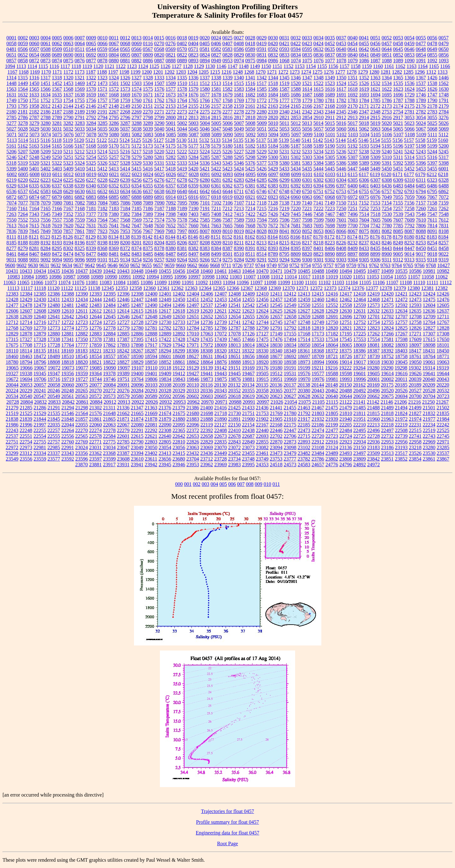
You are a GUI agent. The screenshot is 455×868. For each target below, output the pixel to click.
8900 (387, 254)
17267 (401, 334)
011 (276, 484)
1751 (34, 100)
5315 (421, 157)
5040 (159, 129)
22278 (109, 430)
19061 (429, 362)
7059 (409, 197)
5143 (329, 140)
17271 (415, 334)
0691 (80, 55)
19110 (151, 368)
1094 (10, 66)
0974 (239, 61)
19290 (387, 368)
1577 (171, 89)
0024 (216, 38)
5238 (364, 152)
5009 (262, 123)
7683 (307, 226)
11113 (13, 288)
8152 (227, 237)
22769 (82, 442)
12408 (234, 294)
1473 (102, 83)
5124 (124, 140)
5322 (57, 163)
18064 (332, 345)
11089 (160, 282)
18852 (165, 362)
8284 (45, 248)
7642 (125, 226)
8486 (159, 254)
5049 (239, 129)
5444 (318, 169)
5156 (397, 140)
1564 (23, 89)
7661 (205, 226)
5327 (114, 163)
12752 (360, 322)
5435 (307, 169)
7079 (46, 203)
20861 (82, 402)
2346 (353, 112)
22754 (26, 442)
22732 (387, 436)
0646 (409, 49)
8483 (136, 254)
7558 (68, 220)
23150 (360, 447)
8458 (444, 248)
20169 (373, 385)
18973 (304, 362)
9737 (249, 265)
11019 (332, 277)
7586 (216, 220)
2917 (398, 117)
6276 (159, 180)
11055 (400, 277)
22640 (165, 436)
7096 (194, 203)
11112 (446, 282)
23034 (109, 447)
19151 (234, 368)
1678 (216, 95)
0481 (11, 49)
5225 (216, 152)
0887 (159, 61)
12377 (372, 288)
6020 (103, 174)
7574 (159, 220)
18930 (276, 362)
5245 (444, 152)
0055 (421, 38)
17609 (415, 339)
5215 (114, 152)
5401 (34, 169)
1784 (364, 100)
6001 (444, 169)
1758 (114, 100)
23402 (151, 453)
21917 (304, 419)
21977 (429, 419)
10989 (97, 277)
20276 (123, 391)
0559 (102, 49)
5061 (353, 129)
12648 (151, 317)
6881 (68, 197)
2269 (136, 112)
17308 (443, 334)
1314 (11, 78)
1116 (54, 66)
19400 (137, 373)
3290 (159, 123)
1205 (203, 72)
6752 (330, 191)
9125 (114, 260)
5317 (444, 157)
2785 (11, 117)
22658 (207, 436)
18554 (95, 356)
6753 (341, 191)
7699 (341, 226)
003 (205, 484)
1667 (102, 95)
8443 (387, 248)
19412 (179, 373)
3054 (421, 117)
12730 (165, 322)
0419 (262, 43)
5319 (23, 163)
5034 (91, 129)
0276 (171, 43)
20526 (401, 391)
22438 (248, 430)
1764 (182, 100)
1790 (432, 100)
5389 (364, 163)
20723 (443, 396)
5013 (307, 123)
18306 (192, 351)
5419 (182, 169)
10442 (109, 271)
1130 (210, 66)
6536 (11, 191)
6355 (148, 186)
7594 (262, 220)
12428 (12, 300)
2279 (250, 112)
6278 (182, 180)
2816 (227, 117)
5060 (341, 129)
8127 (79, 237)
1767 (216, 100)
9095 (68, 260)
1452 (57, 83)
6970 (341, 197)
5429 (273, 169)
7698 (330, 226)
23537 (443, 453)
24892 (360, 465)
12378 (386, 288)
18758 (401, 356)
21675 (179, 413)
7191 (205, 208)
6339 (80, 186)
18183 (81, 351)
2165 (296, 106)
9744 (260, 265)
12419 (373, 294)
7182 (102, 208)
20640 (332, 396)
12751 (346, 322)
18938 (290, 362)
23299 (12, 453)
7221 (307, 208)
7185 (136, 208)
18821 (95, 362)
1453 (68, 83)
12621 (221, 311)
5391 (387, 163)
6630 (80, 191)
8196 (80, 243)
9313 (409, 260)
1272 (283, 72)
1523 (330, 83)
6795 (432, 191)
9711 (226, 265)
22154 (248, 425)
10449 (151, 271)
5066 (409, 129)
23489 (332, 453)
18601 (165, 356)
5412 (102, 169)
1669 (125, 95)
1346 (296, 78)
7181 (91, 208)
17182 (332, 334)
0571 (193, 49)
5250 (57, 157)
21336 (123, 408)
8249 (398, 243)
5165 (57, 146)
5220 (159, 152)
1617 (341, 89)
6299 (284, 180)
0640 (341, 49)
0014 (148, 38)
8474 (68, 254)
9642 (90, 265)
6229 (114, 180)
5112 (443, 134)
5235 (330, 152)
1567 (57, 89)
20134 (248, 385)
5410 (80, 169)
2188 (68, 112)
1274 (306, 72)
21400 (207, 408)
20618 (234, 396)
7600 (330, 220)
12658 (290, 317)
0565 (125, 49)
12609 (54, 311)
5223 (193, 152)
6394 (318, 186)
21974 (415, 419)
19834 (165, 379)
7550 (11, 220)
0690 (68, 55)
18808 (54, 362)
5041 (171, 129)
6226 (80, 180)
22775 (109, 442)
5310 (387, 157)
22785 (123, 442)
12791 (276, 328)
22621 (151, 436)
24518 (276, 465)
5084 (160, 134)
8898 (364, 254)
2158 (227, 106)
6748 (284, 191)
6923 (273, 197)
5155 (386, 140)
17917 (151, 345)
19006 (332, 362)
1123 (132, 66)
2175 (409, 106)
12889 (165, 334)
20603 (207, 396)
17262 (373, 334)
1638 (80, 95)
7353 (80, 214)
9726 (238, 265)
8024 (250, 231)
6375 (239, 186)
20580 (137, 396)
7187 (159, 208)
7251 (353, 208)
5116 (45, 140)
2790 (68, 117)
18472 (40, 356)
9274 (216, 260)
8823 (318, 254)
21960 (373, 419)
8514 (262, 254)
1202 (169, 72)
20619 (248, 396)
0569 (171, 49)
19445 (234, 373)
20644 (346, 396)
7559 (80, 220)
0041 (364, 38)
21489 (387, 408)
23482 (304, 453)
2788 (45, 117)
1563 (11, 89)
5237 (353, 152)
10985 (41, 277)
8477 (91, 254)
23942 (151, 465)
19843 (179, 379)
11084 (119, 282)
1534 (387, 83)
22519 (429, 430)
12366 (233, 288)
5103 (353, 134)
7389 (148, 214)
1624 (409, 89)
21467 (318, 408)
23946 (179, 465)
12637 (443, 311)
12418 (360, 294)
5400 (23, 169)
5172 (136, 146)
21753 (262, 413)
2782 (421, 112)
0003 (34, 38)
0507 (34, 49)
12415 (318, 294)
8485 (148, 254)
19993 (346, 379)
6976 (375, 197)
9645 (101, 265)
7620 (68, 226)
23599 (109, 459)
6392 (296, 186)
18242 (123, 351)
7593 (250, 220)
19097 (124, 368)
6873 (23, 197)
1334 (171, 78)
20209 (429, 385)
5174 (159, 146)
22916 (332, 442)
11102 (325, 282)
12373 (330, 288)
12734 (193, 322)
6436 (387, 186)
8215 (284, 243)
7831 (444, 226)
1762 (159, 100)
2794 (102, 117)
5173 (148, 146)
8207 (193, 243)
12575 (387, 305)
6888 (136, 197)
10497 (373, 271)
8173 (341, 237)
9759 (351, 265)
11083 (105, 282)
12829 (12, 334)
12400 (151, 294)
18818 (68, 362)
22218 (387, 425)
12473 (415, 300)
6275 (148, 180)
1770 (250, 100)
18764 (429, 356)
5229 (262, 152)
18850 (151, 362)
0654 (34, 55)
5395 (409, 163)
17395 (137, 339)
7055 (398, 197)
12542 (248, 305)
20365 (276, 391)
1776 (273, 100)
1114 (32, 66)
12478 (26, 305)
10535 (401, 271)
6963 (307, 197)
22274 (95, 430)
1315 (23, 78)
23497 (360, 453)
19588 (332, 373)
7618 (45, 226)
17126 (248, 334)
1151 (277, 66)
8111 (12, 237)
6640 (182, 191)
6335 (34, 186)
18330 (262, 351)
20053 (26, 385)
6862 (444, 191)
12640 (40, 317)
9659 (169, 265)
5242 (409, 152)
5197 (409, 146)
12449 (165, 300)
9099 (91, 260)
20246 (54, 391)
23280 (429, 447)
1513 (216, 83)
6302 (318, 180)
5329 (136, 163)
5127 (159, 140)
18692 (290, 356)
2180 (11, 112)
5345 (227, 163)
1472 (91, 83)
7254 (387, 208)
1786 (387, 100)
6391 (284, 186)
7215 (262, 208)
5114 (23, 140)
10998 (208, 277)
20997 (263, 402)
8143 (159, 237)
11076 (78, 282)
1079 (353, 61)
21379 (179, 408)
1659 (91, 95)
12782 (165, 328)
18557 (109, 356)
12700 (360, 317)
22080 (137, 425)
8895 (341, 254)
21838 (12, 419)
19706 (40, 379)
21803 (318, 413)
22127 (221, 425)
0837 (330, 55)
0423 (307, 43)
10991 (125, 277)
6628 (57, 191)
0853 (409, 55)
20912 (110, 402)
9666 (203, 265)
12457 (276, 300)
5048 (227, 129)
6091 (205, 174)
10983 (14, 277)
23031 (95, 447)
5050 (250, 129)
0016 (171, 38)
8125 (57, 237)
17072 (221, 334)
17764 (68, 345)
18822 (109, 362)
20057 (40, 385)
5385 (330, 163)
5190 (330, 146)
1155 (322, 66)
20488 (346, 391)
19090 (110, 368)
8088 (421, 231)
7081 (69, 203)
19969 (290, 379)
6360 (205, 186)
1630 (444, 89)
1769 (239, 100)
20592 (165, 396)
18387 (373, 351)
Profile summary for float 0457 (227, 822)
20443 (318, 391)
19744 (95, 379)
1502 (125, 83)
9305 (364, 260)
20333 (193, 391)
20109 (179, 385)
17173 (318, 334)
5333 (182, 163)
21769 (276, 413)
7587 (227, 220)
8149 (204, 237)
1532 (375, 83)
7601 (341, 220)
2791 (80, 117)
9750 (283, 265)
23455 (248, 453)
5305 (330, 157)
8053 (318, 231)
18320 (220, 351)
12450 (179, 300)
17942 (179, 345)
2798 (148, 117)
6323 (432, 180)
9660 (181, 265)
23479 (290, 453)
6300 (296, 180)
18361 (304, 351)
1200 (147, 72)
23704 (193, 459)
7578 (182, 220)
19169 (248, 368)
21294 (68, 408)
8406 (330, 248)
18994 (318, 362)
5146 (363, 140)
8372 (125, 248)
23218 (415, 447)
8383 (205, 248)
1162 (400, 66)
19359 (82, 373)
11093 (215, 282)
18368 (318, 351)
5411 (91, 169)
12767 (443, 322)
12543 (262, 305)
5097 (296, 134)
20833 (54, 402)
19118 (165, 368)
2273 (182, 112)
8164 (273, 237)
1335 (182, 78)
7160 (11, 208)
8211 (239, 243)
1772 (262, 100)
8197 (91, 243)
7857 (68, 231)
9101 (102, 260)
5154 (375, 140)
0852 (398, 55)
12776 (95, 328)
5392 (398, 163)
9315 (421, 260)
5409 (68, 169)
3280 (45, 123)
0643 (375, 49)
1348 (318, 78)
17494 (290, 339)
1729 (409, 95)
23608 (123, 459)
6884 (102, 197)
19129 (193, 368)
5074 (46, 134)
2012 (45, 106)
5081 (125, 134)
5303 (307, 157)
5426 (262, 169)
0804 (114, 55)
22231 (415, 425)
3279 (34, 123)
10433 (26, 271)
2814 (205, 117)
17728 (54, 345)
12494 (165, 305)
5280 (148, 157)
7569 (136, 220)
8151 (216, 237)
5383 (307, 163)
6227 (91, 180)
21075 (305, 402)
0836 (318, 55)
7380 (114, 214)
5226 (227, 152)
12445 (109, 300)
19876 (234, 379)
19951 (276, 379)
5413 (114, 169)
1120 (98, 66)
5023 (409, 123)
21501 (429, 408)
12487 (137, 305)
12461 (332, 300)
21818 (387, 413)
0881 (125, 61)
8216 (296, 243)
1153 (300, 66)
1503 (136, 83)
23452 (234, 453)
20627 (290, 396)
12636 (429, 311)
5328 (125, 163)
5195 (387, 146)
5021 (398, 123)
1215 (215, 72)
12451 (193, 300)
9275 (227, 260)
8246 (387, 243)
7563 (91, 220)
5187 (296, 146)
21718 (221, 413)
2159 (239, 106)
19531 (290, 373)
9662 (192, 265)
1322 (91, 78)
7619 (57, 226)
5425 (250, 169)
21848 (68, 419)
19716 (54, 379)
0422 (296, 43)
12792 (290, 328)
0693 (102, 55)
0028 (250, 38)
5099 (307, 134)
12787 (234, 328)
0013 (136, 38)
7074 (12, 203)
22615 (137, 436)
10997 (194, 277)
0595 (307, 49)
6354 (136, 186)
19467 (248, 373)
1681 (239, 95)
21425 (234, 408)
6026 (171, 174)
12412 (290, 294)
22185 (304, 425)
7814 (432, 226)
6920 (239, 197)
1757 (102, 100)
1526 (364, 83)
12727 (123, 322)
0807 (136, 55)
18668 (262, 356)
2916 (387, 117)
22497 (387, 430)
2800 (171, 117)
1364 (387, 78)
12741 (234, 322)
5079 (103, 134)
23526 (415, 453)
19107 (137, 368)
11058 (428, 277)
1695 (387, 95)
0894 (205, 61)
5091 (239, 134)
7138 (284, 203)
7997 (182, 231)
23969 (221, 465)
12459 (304, 300)
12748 (304, 322)
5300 (273, 157)
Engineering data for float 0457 (228, 833)
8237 (364, 243)
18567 (123, 356)
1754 (68, 100)
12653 (221, 317)
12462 (346, 300)
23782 (304, 459)
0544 (91, 49)
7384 (136, 214)
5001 (171, 123)
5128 (170, 140)
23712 (207, 459)
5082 (137, 134)
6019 (91, 174)
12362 (177, 288)
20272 (109, 391)
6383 (273, 186)
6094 (239, 174)
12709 (429, 317)
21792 (304, 413)
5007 (239, 123)
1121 (109, 66)
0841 (364, 55)
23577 (54, 459)
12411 (276, 294)
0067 (114, 43)
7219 (284, 208)
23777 (290, 459)
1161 (389, 66)
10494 (346, 271)
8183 (432, 237)
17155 (290, 334)
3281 (57, 123)
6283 (239, 180)
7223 (330, 208)
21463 (304, 408)
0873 (45, 61)
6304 (341, 180)
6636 (136, 191)
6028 (194, 174)
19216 (331, 368)
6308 (387, 180)
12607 (26, 311)
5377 (262, 163)
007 (241, 484)
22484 (346, 430)
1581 (216, 89)
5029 (34, 129)
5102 (342, 134)
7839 (23, 231)
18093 (401, 345)
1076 (318, 61)
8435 (375, 248)
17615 (429, 339)
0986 (273, 61)
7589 (239, 220)
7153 (375, 203)
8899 (375, 254)
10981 (429, 271)
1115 (43, 66)
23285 (443, 447)
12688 (318, 317)
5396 (421, 163)
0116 (148, 43)
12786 (221, 328)
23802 (332, 459)
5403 (57, 169)
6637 (148, 191)
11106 (379, 282)
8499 (216, 254)
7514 (364, 214)
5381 (296, 163)
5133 (215, 140)
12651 (193, 317)
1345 (284, 78)
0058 (11, 43)
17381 (109, 339)
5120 (79, 140)
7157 (421, 203)
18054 (318, 345)
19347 (54, 373)
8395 (296, 248)
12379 (400, 288)
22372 (193, 430)
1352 (364, 78)
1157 (344, 66)
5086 (182, 134)
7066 (421, 197)
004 (214, 484)
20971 (221, 402)
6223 (45, 180)
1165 (434, 66)
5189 (318, 146)
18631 (207, 356)
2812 (182, 117)
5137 (261, 140)
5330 (148, 163)
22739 (401, 436)
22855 (262, 442)
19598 (346, 373)
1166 (445, 66)
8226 (341, 243)
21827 (415, 413)
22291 (137, 430)
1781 (330, 100)
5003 (193, 123)
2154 (182, 106)
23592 (68, 459)
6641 (193, 191)
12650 (179, 317)
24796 (346, 465)
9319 (444, 260)
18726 (346, 356)
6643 (216, 191)
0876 (80, 61)
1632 (23, 95)
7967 (148, 231)
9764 (397, 265)
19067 (40, 368)
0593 (284, 49)
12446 (123, 300)
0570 (182, 49)
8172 (330, 237)
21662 (123, 413)
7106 (228, 203)
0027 (239, 38)
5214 (102, 152)
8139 (136, 237)
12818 (304, 328)
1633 (34, 95)
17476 (276, 339)
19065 (12, 368)
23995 (248, 465)
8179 (398, 237)
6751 (318, 191)
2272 (171, 112)
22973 (26, 447)
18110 (12, 351)
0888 (171, 61)
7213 (239, 208)
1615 (318, 89)
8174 (352, 237)
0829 (239, 55)
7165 (45, 208)
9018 (432, 254)
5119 (68, 140)
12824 (387, 328)
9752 (294, 265)
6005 (23, 174)
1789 (421, 100)
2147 (102, 106)
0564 (114, 49)
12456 (262, 300)
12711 (443, 317)
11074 (64, 282)
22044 (68, 425)
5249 (45, 157)
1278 (351, 72)
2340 (284, 112)
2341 (296, 112)
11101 (311, 282)
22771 (95, 442)
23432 (193, 453)
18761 (415, 356)
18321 (234, 351)
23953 (193, 465)
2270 (148, 112)
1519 (284, 83)
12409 (248, 294)
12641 (54, 317)
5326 (102, 163)
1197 (113, 72)
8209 (216, 243)
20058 (54, 385)
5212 (80, 152)
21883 (193, 419)
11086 (147, 282)
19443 (221, 373)
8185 (11, 243)
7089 (148, 203)
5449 (375, 169)
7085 (114, 203)
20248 (68, 391)
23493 (346, 453)
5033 (80, 129)
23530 (429, 453)
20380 (304, 391)
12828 (443, 328)
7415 (239, 214)
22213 (373, 425)
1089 (398, 61)
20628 (304, 396)
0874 (57, 61)
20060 (68, 385)
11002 (222, 277)
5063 (375, 129)
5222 (182, 152)
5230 (273, 152)
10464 (248, 271)
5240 (387, 152)
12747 (290, 322)
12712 (12, 322)
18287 (151, 351)
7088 (137, 203)
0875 (68, 61)
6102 (319, 174)
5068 (432, 129)
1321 (80, 78)
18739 (373, 356)
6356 (159, 186)
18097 (415, 345)
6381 (250, 186)
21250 (428, 402)
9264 (182, 260)
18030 (276, 345)
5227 (239, 152)
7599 (318, 220)
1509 (171, 83)
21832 (429, 413)
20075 (82, 385)
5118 (56, 140)
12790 (262, 328)
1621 (375, 89)
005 (223, 484)
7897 (91, 231)
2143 (57, 106)
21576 (95, 413)
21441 (276, 408)
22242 (443, 425)
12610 (68, 311)
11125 (80, 288)
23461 (262, 453)
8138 (125, 237)
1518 (273, 83)
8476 (80, 254)
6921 (250, 197)
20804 (27, 402)
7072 (444, 197)
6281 (216, 180)
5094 (273, 134)
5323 (68, 163)
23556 (26, 459)
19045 (401, 362)
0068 (125, 43)
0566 (136, 49)
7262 (444, 208)
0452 (330, 43)
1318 (57, 78)
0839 (341, 55)
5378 (273, 163)
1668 (114, 95)
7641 (114, 226)
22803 (151, 442)
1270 (260, 72)
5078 (91, 134)
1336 (193, 78)
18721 (332, 356)
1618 (353, 89)
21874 (137, 419)
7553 (34, 220)
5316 (432, 157)
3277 (11, 123)
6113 (341, 174)
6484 (409, 186)
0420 (273, 43)
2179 (444, 106)
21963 (387, 419)
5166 (68, 146)
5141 (306, 140)
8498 (205, 254)
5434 (296, 169)
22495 (360, 430)
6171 (398, 174)
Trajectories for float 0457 (227, 811)
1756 (91, 100)
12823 (373, 328)
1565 (34, 89)
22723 (332, 436)
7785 (398, 226)
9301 (318, 260)
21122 (346, 402)
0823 (193, 55)
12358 (136, 288)
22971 (443, 442)
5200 (444, 146)
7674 (284, 226)
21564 (82, 413)
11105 (365, 282)
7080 (57, 203)
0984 (262, 61)
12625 (276, 311)
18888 (234, 362)
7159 (443, 203)
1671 (148, 95)
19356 (68, 373)
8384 (216, 248)
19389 (123, 373)
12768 (12, 328)
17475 (262, 339)
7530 (387, 214)
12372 (316, 288)
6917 (205, 197)
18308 (206, 351)
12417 (346, 294)
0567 (148, 49)
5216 (125, 152)
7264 (23, 214)
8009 (216, 231)
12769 (26, 328)
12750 (332, 322)
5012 (296, 123)
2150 (136, 106)
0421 (284, 43)
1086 (364, 61)
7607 (398, 220)
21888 (207, 419)
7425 (262, 214)
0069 (136, 43)
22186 (318, 425)
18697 (304, 356)
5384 (318, 163)
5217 (136, 152)
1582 (227, 89)
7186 (148, 208)
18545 (82, 356)
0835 (307, 55)
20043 (443, 379)
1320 (68, 78)
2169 (341, 106)
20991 (249, 402)
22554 (40, 436)
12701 (373, 317)
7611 (432, 220)
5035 (102, 129)
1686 (296, 95)
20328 (165, 391)
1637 (68, 95)
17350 (82, 339)
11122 (67, 288)
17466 (248, 339)
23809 (360, 459)
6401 (364, 186)
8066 (341, 231)
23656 (165, 459)
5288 (227, 157)
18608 (179, 356)
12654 (234, 317)
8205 (171, 243)
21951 (360, 419)
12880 (54, 334)
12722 (68, 322)
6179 (421, 174)
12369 (275, 288)
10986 (55, 277)
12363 (191, 288)
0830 (250, 55)
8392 (262, 248)
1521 (307, 83)
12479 (40, 305)
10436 (68, 271)
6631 (91, 191)
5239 (375, 152)
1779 (307, 100)
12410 (262, 294)
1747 (432, 95)
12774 (68, 328)
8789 (273, 254)
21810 (346, 413)
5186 (284, 146)
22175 (290, 425)
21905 (276, 419)
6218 (443, 174)
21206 (401, 402)
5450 (387, 169)
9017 (421, 254)
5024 (421, 123)
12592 (401, 305)
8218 (318, 243)
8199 (114, 243)
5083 (148, 134)
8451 (432, 248)
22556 (68, 436)
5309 (375, 157)
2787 (34, 117)
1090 (409, 61)
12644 (95, 317)
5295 (239, 157)
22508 (401, 430)
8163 (261, 237)
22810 (179, 442)
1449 (23, 83)
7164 (34, 208)
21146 (387, 402)
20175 (387, 385)
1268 (249, 72)
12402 (179, 294)
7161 (23, 208)
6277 (171, 180)
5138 (272, 140)
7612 (444, 220)
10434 (40, 271)
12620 (207, 311)
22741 (415, 436)
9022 (444, 254)
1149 (255, 66)
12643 (82, 317)
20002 (387, 379)
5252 (80, 157)
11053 (373, 277)
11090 (174, 282)
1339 (227, 78)
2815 (216, 117)
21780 (290, 413)
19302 (415, 368)
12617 (165, 311)
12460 (318, 300)
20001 (373, 379)
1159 (367, 66)
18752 (387, 356)
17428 (179, 339)
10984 (27, 277)
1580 (205, 89)
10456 (179, 271)
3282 (68, 123)
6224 (57, 180)
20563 (82, 396)
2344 (330, 112)
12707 (401, 317)
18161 (53, 351)
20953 (179, 402)
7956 (136, 231)
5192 (353, 146)
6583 (45, 191)
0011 (114, 38)
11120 (54, 288)
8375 (148, 248)
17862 (109, 345)
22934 (360, 442)
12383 (12, 294)
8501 (227, 254)
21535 (54, 413)
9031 (11, 260)
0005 (57, 38)
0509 (57, 49)
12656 (262, 317)
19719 (68, 379)
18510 (68, 356)
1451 (45, 83)
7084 (103, 203)
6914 (171, 197)
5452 (409, 169)
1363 (375, 78)
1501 (114, 83)
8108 (444, 231)
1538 (432, 83)
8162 (250, 237)
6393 (307, 186)
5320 (34, 163)
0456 (375, 43)
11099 (284, 282)
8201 (136, 243)
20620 (262, 396)
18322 (248, 351)
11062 (442, 277)
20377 (290, 391)
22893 (304, 442)
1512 (205, 83)
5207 (23, 152)
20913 (124, 402)
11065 (23, 282)
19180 (276, 368)
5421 (205, 169)
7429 (284, 214)
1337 (205, 78)
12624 (262, 311)
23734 (234, 459)
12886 (137, 334)
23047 (123, 447)
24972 (373, 465)
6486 (432, 186)
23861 (429, 459)
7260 (421, 208)
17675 (12, 345)
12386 (54, 294)
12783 (179, 328)
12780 (137, 328)
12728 (137, 322)
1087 (375, 61)
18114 (26, 351)
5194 (375, 146)
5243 (421, 152)
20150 (345, 385)
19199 (304, 368)
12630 (346, 311)
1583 (239, 89)
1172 (68, 72)
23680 (179, 459)
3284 (91, 123)
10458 (193, 271)
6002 (12, 174)
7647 (136, 226)
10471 (276, 271)
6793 (409, 191)
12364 (205, 288)
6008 (34, 174)
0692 (91, 55)
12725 (109, 322)
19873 (207, 379)
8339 (91, 248)
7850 (57, 231)
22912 (318, 442)
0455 (364, 43)
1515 (239, 83)
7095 (182, 203)
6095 (251, 174)
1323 (102, 78)
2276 (216, 112)
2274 (193, 112)
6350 (102, 186)
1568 (68, 89)
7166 (57, 208)
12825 (401, 328)
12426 (443, 294)
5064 (387, 129)
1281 (385, 72)
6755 (364, 191)
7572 (148, 220)
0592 (273, 49)
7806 (421, 226)
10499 (387, 271)
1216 (226, 72)
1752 (45, 100)
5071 (12, 134)
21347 (137, 408)
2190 (91, 112)
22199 (332, 425)
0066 (102, 43)
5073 (34, 134)
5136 (250, 140)
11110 (419, 282)
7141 (318, 203)
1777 (284, 100)
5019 (375, 123)
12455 (248, 300)
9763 (385, 265)
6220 (23, 180)
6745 (250, 191)
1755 (80, 100)
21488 (373, 408)
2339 (273, 112)
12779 (123, 328)
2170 (353, 106)
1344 (273, 78)
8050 (296, 231)
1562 (444, 83)
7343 (34, 214)
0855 (432, 55)
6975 (364, 197)
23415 (179, 453)
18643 (221, 356)
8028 (262, 231)
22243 (12, 430)
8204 (159, 243)
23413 (165, 453)
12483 (95, 305)
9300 (307, 260)
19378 (109, 373)
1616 (330, 89)
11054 (387, 277)
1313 (442, 72)
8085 (398, 231)
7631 (91, 226)
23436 (207, 453)
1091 (421, 61)
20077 (96, 385)
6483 (398, 186)
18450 (443, 351)
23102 (304, 447)
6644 (227, 191)
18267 (137, 351)
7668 (250, 226)
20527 (415, 391)
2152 (159, 106)
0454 (353, 43)
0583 (227, 49)
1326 (125, 78)
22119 (206, 425)
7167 (68, 208)
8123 (45, 237)
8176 (375, 237)
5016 (341, 123)
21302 (95, 408)
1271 (272, 72)
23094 (276, 447)
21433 (248, 408)
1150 (266, 66)
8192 (45, 243)
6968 (330, 197)
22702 (276, 436)
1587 (284, 89)
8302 (68, 248)
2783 (432, 112)
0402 (182, 43)
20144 (318, 385)
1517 (262, 83)
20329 (179, 391)
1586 (273, 89)
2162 (262, 106)
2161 (250, 106)
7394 (159, 214)
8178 (386, 237)
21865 (109, 419)
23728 (221, 459)
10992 (139, 277)
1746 (421, 95)
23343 (68, 453)
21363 (151, 408)
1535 (398, 83)
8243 (375, 243)
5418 (171, 169)
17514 (304, 339)
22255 (40, 430)
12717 (54, 322)
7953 (125, 231)
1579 (193, 89)
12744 (262, 322)
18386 (359, 351)
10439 (95, 271)
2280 (262, 112)
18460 (12, 356)
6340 (91, 186)
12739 (221, 322)
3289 (148, 123)
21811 (359, 413)
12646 (123, 317)
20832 (40, 402)
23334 (40, 453)
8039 (273, 231)
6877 (45, 197)
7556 (45, 220)
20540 (26, 396)
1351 (353, 78)
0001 (11, 38)
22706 (290, 436)
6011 (57, 174)
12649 (165, 317)
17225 (360, 334)
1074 (296, 61)
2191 (102, 112)
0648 (421, 49)
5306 (341, 157)
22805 (165, 442)
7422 (250, 214)
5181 (239, 146)
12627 (304, 311)
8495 (182, 254)
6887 (125, 197)
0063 (68, 43)
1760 (136, 100)
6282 (227, 180)
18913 (248, 362)
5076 (69, 134)
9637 (78, 265)
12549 (290, 305)
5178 (205, 146)
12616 (151, 311)
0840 (353, 55)
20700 (415, 396)
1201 (158, 72)
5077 (80, 134)
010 (267, 484)
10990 (111, 277)
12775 (82, 328)
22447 (290, 430)
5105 (376, 134)
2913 (353, 117)
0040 (353, 38)
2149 (125, 106)
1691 (341, 95)
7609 (409, 220)
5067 (421, 129)
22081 (151, 425)
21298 (82, 408)
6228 (102, 180)
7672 (273, 226)
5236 (341, 152)
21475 (332, 408)
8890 (330, 254)
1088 (387, 61)
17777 (82, 345)
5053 (284, 129)
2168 (330, 106)
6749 (296, 191)
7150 (341, 203)
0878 (102, 61)
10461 (221, 271)
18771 (443, 356)
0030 (273, 38)
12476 (443, 300)
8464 (23, 254)
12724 (95, 322)
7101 (205, 203)
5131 (193, 140)
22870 (276, 442)
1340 (239, 78)
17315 (12, 339)
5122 (102, 140)
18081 (373, 345)
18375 (345, 351)
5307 (353, 157)
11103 (338, 282)
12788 (248, 328)
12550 (304, 305)
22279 (123, 430)
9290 (250, 260)
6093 (228, 174)
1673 (171, 95)
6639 (171, 191)
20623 (276, 396)
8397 (307, 248)
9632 (56, 265)
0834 (296, 55)
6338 (68, 186)
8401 (318, 248)
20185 (401, 385)
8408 (341, 248)
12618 (179, 311)
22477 (332, 430)
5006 (227, 123)
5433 (284, 169)
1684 (273, 95)
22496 (373, 430)
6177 (409, 174)
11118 (40, 288)
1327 (136, 78)
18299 (179, 351)
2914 (364, 117)
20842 (68, 402)
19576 (304, 373)
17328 (40, 339)
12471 (387, 300)
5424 (239, 169)
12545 (276, 305)
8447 (409, 248)
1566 (45, 89)
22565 (82, 436)
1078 (341, 61)
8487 (171, 254)
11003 (236, 277)
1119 (87, 66)
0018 (182, 38)
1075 (307, 61)
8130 (102, 237)
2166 (307, 106)
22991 (68, 447)
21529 (40, 413)
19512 (276, 373)
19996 (360, 379)
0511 (79, 49)
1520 (296, 83)
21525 (26, 413)
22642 (179, 436)
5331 (159, 163)
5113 (12, 140)
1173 (79, 72)
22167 (262, 425)
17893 (123, 345)
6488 (444, 186)
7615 (34, 226)
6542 (34, 191)
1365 (398, 78)
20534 (12, 396)
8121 (34, 237)
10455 (165, 271)
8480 (102, 254)
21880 (179, 419)
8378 (159, 248)
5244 (432, 152)
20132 (234, 385)
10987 (69, 277)
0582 (216, 49)
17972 (207, 345)
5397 (432, 163)
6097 (273, 174)
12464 (360, 300)
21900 (248, 419)
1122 (121, 66)
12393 (95, 294)
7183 (114, 208)
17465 (234, 339)
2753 (387, 112)
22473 (304, 430)
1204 (192, 72)
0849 (375, 55)
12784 (193, 328)
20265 (82, 391)
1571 (102, 89)
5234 (318, 152)
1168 (24, 72)
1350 (341, 78)
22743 (429, 436)
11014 (291, 277)
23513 (387, 453)
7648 (148, 226)
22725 (360, 436)
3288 (136, 123)
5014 (318, 123)
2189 (80, 112)
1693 (364, 95)
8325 (80, 248)
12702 (387, 317)
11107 (392, 282)
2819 (262, 117)
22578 (95, 436)
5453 (421, 169)
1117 (65, 66)
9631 (44, 265)
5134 (227, 140)
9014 (409, 254)
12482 (82, 305)
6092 (216, 174)
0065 (91, 43)
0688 (45, 55)
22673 (221, 436)
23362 (95, 453)
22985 (54, 447)
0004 (45, 38)
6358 (182, 186)
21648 (109, 413)
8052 (307, 231)
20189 (415, 385)
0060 (34, 43)
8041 (284, 231)
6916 (193, 197)
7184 (125, 208)
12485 (123, 305)
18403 (401, 351)
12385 (40, 294)
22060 (95, 425)
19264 (359, 368)
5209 (45, 152)
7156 (409, 203)
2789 (57, 117)
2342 (307, 112)
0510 (68, 49)
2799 (159, 117)
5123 (113, 140)
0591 (262, 49)
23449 (221, 453)
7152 (364, 203)
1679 (227, 95)
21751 (248, 413)
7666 (239, 226)
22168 (276, 425)
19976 (318, 379)
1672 (159, 95)
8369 (114, 248)
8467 (34, 254)
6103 (330, 174)
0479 (444, 43)
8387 (227, 248)
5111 (432, 134)
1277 (340, 72)
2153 (171, 106)
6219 (11, 180)
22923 (346, 442)
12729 (151, 322)
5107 (398, 134)
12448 (151, 300)
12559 (360, 305)
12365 (219, 288)
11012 (277, 277)
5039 (148, 129)
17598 (401, 339)
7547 (432, 214)
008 (250, 484)
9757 (329, 265)
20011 (401, 379)
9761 (363, 265)
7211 (216, 208)
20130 (220, 385)
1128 (188, 66)
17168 (304, 334)
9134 (125, 260)
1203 (181, 72)
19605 (373, 373)
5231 (284, 152)
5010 (273, 123)
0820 (159, 55)
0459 (409, 43)
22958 (415, 442)
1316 (34, 78)
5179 (216, 146)
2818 (250, 117)
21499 (415, 408)
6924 (284, 197)
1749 (11, 100)
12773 (54, 328)
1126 (165, 66)
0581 (205, 49)
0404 (193, 43)
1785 (375, 100)
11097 (256, 282)
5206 (11, 152)
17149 (276, 334)
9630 (33, 265)
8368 (102, 248)
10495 (360, 271)
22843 (234, 442)
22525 (443, 430)
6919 (227, 197)
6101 (307, 174)
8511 (250, 254)
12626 (290, 311)
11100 (297, 282)
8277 (11, 248)
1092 (432, 61)
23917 (109, 465)
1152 (288, 66)
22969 (429, 442)
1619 (364, 89)
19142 (221, 368)
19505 (262, 373)
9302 (330, 260)
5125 (136, 140)
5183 (262, 146)
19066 (26, 368)
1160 (378, 66)
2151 (148, 106)
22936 (373, 442)
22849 (248, 442)
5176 (182, 146)
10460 (207, 271)
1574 (136, 89)
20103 (151, 385)
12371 (302, 288)
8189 (34, 243)
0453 (341, 43)
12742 (248, 322)
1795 (23, 106)
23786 (318, 459)
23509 (373, 453)
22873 (290, 442)
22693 (262, 436)
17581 (387, 339)
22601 (123, 436)
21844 (40, 419)
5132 (204, 140)
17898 (137, 345)
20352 (234, 391)
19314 (429, 368)
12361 (163, 288)
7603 (353, 220)
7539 (398, 214)
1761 (148, 100)
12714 (26, 322)
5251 (68, 157)
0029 (262, 38)
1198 (124, 72)
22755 (40, 442)
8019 (239, 231)
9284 (239, 260)
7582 (193, 220)
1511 (193, 83)
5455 (432, 169)
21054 (291, 402)
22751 (12, 442)
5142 (318, 140)
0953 (227, 61)
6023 (137, 174)
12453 (221, 300)
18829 (137, 362)
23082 (262, 447)
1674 (182, 95)
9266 (205, 260)
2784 (444, 112)
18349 (290, 351)
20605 (221, 396)
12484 (109, 305)
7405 (205, 214)
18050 (304, 345)
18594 (151, 356)
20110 (193, 385)
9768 (431, 265)
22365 (179, 430)
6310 (409, 180)
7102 (216, 203)
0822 (182, 55)
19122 (179, 368)
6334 (23, 186)
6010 (46, 174)
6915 (182, 197)
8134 (113, 237)
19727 (82, 379)
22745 (443, 436)
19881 (248, 379)
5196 (398, 146)
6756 (375, 191)
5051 (262, 129)
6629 (68, 191)
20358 (262, 391)
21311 (109, 408)
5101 (330, 134)
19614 (387, 373)
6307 (375, 180)
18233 (109, 351)
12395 (109, 294)
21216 (415, 402)
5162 (23, 146)
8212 (250, 243)
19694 (26, 379)
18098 (429, 345)
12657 (276, 317)
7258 (409, 208)
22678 (234, 436)
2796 (125, 117)
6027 (182, 174)
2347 (364, 112)
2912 (341, 117)
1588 (296, 89)
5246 (11, 157)
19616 (401, 373)
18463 (26, 356)
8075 (364, 231)
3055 (432, 117)
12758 (415, 322)
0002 (23, 38)
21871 (123, 419)
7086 (125, 203)
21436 (262, 408)
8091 (432, 231)
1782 (341, 100)
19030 (387, 362)
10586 (415, 271)
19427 (193, 373)
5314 (409, 157)
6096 (262, 174)
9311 (387, 260)
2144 (68, 106)
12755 (387, 322)
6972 (353, 197)
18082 (387, 345)
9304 (353, 260)
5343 (216, 163)
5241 (398, 152)
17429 (193, 339)
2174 (398, 106)
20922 (138, 402)
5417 (159, 169)
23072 (234, 447)
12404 (193, 294)
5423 (227, 169)
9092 (45, 260)
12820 (332, 328)
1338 (216, 78)
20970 (207, 402)
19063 (443, 362)
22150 (234, 425)
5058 (330, 129)
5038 (136, 129)
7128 (273, 203)
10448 (137, 271)
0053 (398, 38)
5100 (319, 134)
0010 (102, 38)
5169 (102, 146)
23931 (123, 465)
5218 (148, 152)
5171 (125, 146)
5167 (80, 146)
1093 (444, 61)
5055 (296, 129)
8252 (409, 243)
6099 (296, 174)
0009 (91, 38)
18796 (40, 362)
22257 (54, 430)
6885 (114, 197)
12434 (82, 300)
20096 (137, 385)
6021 (114, 174)
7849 (45, 231)
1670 (136, 95)
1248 (238, 72)
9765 (408, 265)
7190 (193, 208)
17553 (360, 339)
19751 (123, 379)
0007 (80, 38)
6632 (102, 191)
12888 (151, 334)
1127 (176, 66)
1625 (421, 89)
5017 (353, 123)
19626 (415, 373)
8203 (148, 243)
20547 (40, 396)
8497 (193, 254)
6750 (307, 191)
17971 (193, 345)
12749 (318, 322)
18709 (318, 356)
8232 (353, 243)
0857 (11, 61)
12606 (12, 311)
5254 (91, 157)
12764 (429, 322)
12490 (151, 305)
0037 (341, 38)
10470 (262, 271)
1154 (311, 66)
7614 (23, 226)
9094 (57, 260)
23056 (179, 447)
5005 (216, 123)
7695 (318, 226)
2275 (205, 112)
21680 (193, 413)
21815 (373, 413)
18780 (12, 362)
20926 (152, 402)
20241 (40, 391)
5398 (444, 163)
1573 (125, 89)
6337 (57, 186)
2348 (375, 112)
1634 (45, 95)
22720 (318, 436)
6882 (80, 197)
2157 (216, 106)
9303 (341, 260)
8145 (182, 237)
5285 (205, 157)
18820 (82, 362)
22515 (415, 430)
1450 (34, 83)
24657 (318, 465)
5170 (114, 146)
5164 (45, 146)
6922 (262, 197)
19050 (415, 362)
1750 (23, 100)
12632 (373, 311)
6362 (227, 186)
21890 (221, 419)
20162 (359, 385)
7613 (11, 226)
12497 (193, 305)
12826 (415, 328)
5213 (91, 152)
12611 (81, 311)
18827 (123, 362)
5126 (147, 140)
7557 (57, 220)
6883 (91, 197)
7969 (159, 231)
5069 (444, 129)
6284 (250, 180)
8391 (250, 248)
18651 (234, 356)
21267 (442, 402)
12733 (179, 322)
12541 (234, 305)
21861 (95, 419)
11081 (92, 282)
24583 (304, 465)
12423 (415, 294)
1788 (409, 100)
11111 (433, 282)
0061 (45, 43)
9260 (171, 260)
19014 (346, 362)
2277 (227, 112)
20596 (179, 396)
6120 (386, 174)
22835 (221, 442)
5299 (262, 157)
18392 (387, 351)
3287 (125, 123)
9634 (67, 265)
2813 (193, 117)
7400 (182, 214)
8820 (307, 254)
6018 (80, 174)
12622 (234, 311)
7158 (432, 203)
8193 (57, 243)
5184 (273, 146)
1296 (420, 72)
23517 (401, 453)
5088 (205, 134)
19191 (290, 368)
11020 (346, 277)
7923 (102, 231)
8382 (193, 248)
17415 (151, 339)
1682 (250, 95)
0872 (34, 61)
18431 (429, 351)
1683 (262, 95)
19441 (207, 373)
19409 (165, 373)
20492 (360, 391)
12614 (123, 311)
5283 (182, 157)
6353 (125, 186)
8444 (398, 248)
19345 (40, 373)
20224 (12, 391)
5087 (194, 134)
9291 (262, 260)
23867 (443, 459)
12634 (401, 311)
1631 (11, 95)
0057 (444, 38)
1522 (318, 83)
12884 (109, 334)
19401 (151, 373)
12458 (290, 300)
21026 (277, 402)
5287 (216, 157)
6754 (353, 191)
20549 (54, 396)
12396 (123, 294)
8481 (114, 254)
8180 (409, 237)
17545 (346, 339)
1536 (409, 83)
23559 (40, 459)
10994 (153, 277)
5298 (250, 157)
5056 (307, 129)
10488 (318, 271)
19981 (332, 379)
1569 (80, 89)
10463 (234, 271)
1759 (125, 100)
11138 (94, 288)
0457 (387, 43)
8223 (330, 243)
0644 (387, 49)
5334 (193, 163)
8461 (11, 254)
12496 (179, 305)
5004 (205, 123)
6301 (307, 180)
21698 (207, 413)
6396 (330, 186)
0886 (148, 61)
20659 (360, 396)
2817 (239, 117)
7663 (216, 226)
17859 (95, 345)
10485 (304, 271)
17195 (346, 334)
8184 (443, 237)
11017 (304, 277)
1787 (398, 100)
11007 (249, 277)
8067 (353, 231)
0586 (239, 49)
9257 (159, 260)
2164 (284, 106)
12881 (68, 334)
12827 (429, 328)
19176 (262, 368)
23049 (137, 447)
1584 (250, 89)
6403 (375, 186)
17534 (332, 339)
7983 (171, 231)
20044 (12, 385)
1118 (76, 66)
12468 (373, 300)
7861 (80, 231)
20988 (235, 402)
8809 (296, 254)
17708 (26, 345)
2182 (34, 112)
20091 (124, 385)
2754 (398, 112)
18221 (95, 351)
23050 (151, 447)
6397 (341, 186)
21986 (12, 425)
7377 (91, 214)
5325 (91, 163)
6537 (23, 191)
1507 (159, 83)
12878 (26, 334)
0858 (23, 61)
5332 (171, 163)
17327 (26, 339)
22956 (401, 442)
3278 (23, 123)
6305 (353, 180)
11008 (263, 277)
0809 (148, 55)
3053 (409, 117)
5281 (159, 157)
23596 (82, 459)
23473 (276, 453)
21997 (40, 425)
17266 (387, 334)
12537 (207, 305)
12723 (82, 322)
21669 (151, 413)
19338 (26, 373)
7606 (387, 220)
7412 (227, 214)
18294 (165, 351)
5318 (11, 163)
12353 (122, 288)
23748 (248, 459)
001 (188, 484)
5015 (330, 123)
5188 (307, 146)
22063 (109, 425)
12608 (40, 311)
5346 (239, 163)
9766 (420, 265)
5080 (114, 134)
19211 (318, 368)
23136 (346, 447)
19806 (151, 379)
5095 (285, 134)
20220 (443, 385)
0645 (398, 49)
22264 (68, 430)
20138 (304, 385)
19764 (137, 379)
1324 (114, 78)
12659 (304, 317)
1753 (57, 100)
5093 (262, 134)
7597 (296, 220)
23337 (54, 453)
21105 (318, 402)
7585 (205, 220)
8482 (125, 254)
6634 (125, 191)
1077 (330, 61)
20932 (166, 402)
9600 (10, 265)
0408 (239, 43)
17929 (165, 345)
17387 (123, 339)
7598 (307, 220)
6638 (159, 191)
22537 (12, 436)
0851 (387, 55)
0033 (307, 38)
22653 (193, 436)
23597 (95, 459)
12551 (318, 305)
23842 (373, 459)
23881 (95, 465)
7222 (318, 208)
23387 (123, 453)
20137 (290, 385)
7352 (68, 214)
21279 (12, 408)
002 (197, 484)
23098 (290, 447)
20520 (387, 391)
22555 (54, 436)
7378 (102, 214)
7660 (193, 226)
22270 (82, 430)
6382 (262, 186)
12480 (54, 305)
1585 (262, 89)
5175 (171, 146)
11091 (188, 282)
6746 (262, 191)
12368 (261, 288)
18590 (137, 356)
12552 (332, 305)
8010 (227, 231)
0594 (296, 49)
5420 (193, 169)
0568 (159, 49)
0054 (409, 38)
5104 (364, 134)
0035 (330, 38)
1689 (330, 95)
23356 (82, 453)
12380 (414, 288)
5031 (57, 129)
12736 (207, 322)
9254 (136, 260)
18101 (443, 345)
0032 (296, 38)
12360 (149, 288)
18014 (248, 345)
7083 (91, 203)
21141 (359, 402)
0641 (353, 49)
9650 (124, 265)
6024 (148, 174)
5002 (182, 123)
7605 (375, 220)
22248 (26, 430)
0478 (432, 43)
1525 (353, 83)
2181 (23, 112)
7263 (11, 214)
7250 (341, 208)
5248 (34, 157)
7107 (239, 203)
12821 (346, 328)
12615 (137, 311)
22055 (82, 425)
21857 (82, 419)
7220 (296, 208)
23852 (401, 459)
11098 (270, 282)
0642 (364, 49)
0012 (125, 38)
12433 (68, 300)
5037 (125, 129)
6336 (45, 186)
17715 (40, 345)
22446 (276, 430)
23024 (82, 447)
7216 (273, 208)
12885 (123, 334)
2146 (91, 106)
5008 (250, 123)
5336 (205, 163)
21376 (165, 408)
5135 (238, 140)
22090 (165, 425)
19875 (221, 379)
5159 (432, 140)
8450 (421, 248)
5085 (171, 134)
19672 (12, 379)
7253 (375, 208)
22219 (401, 425)
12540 (221, 305)
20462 (332, 391)
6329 (11, 186)
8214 (273, 243)
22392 (207, 430)
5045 (193, 129)
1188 (102, 72)
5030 (45, 129)
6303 (330, 180)
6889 (148, 197)
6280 (205, 180)
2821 (284, 117)
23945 (165, 465)
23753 (276, 459)
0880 (114, 61)
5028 (23, 129)
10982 (443, 271)
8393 (273, 248)
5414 (125, 169)
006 (232, 484)
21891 (234, 419)
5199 (432, 146)
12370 (288, 288)
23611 (151, 459)
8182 (421, 237)
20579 (123, 396)
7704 (364, 226)
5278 (125, 157)
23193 (401, 447)
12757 (401, 322)
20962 (193, 402)
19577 (318, 373)
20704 (429, 396)
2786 (23, 117)
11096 (243, 282)
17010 (193, 334)
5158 (420, 140)
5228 (250, 152)
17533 (318, 339)
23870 (82, 465)
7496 (353, 214)
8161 (239, 237)
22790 (137, 442)
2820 (273, 117)
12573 (373, 305)
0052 (387, 38)
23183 (373, 447)
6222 (34, 180)
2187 (57, 112)
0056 (432, 38)
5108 (410, 134)
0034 (318, 38)
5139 (284, 140)
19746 (109, 379)
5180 (227, 146)
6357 (171, 186)
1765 (193, 100)
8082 (387, 231)
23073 (248, 447)
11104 (352, 282)
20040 (429, 379)
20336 (207, 391)
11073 (51, 282)
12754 (373, 322)
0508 (45, 49)
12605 (443, 305)
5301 (284, 157)
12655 (248, 317)
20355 (248, 391)
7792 (409, 226)
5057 (318, 129)
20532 (443, 391)
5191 (341, 146)
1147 (232, 66)
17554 (373, 339)
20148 (331, 385)
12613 (109, 311)
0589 (250, 49)
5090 (228, 134)
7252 (364, 208)
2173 (387, 106)
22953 (387, 442)
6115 (352, 174)
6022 (125, 174)
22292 (151, 430)
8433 (364, 248)
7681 (296, 226)
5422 (216, 169)
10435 (54, 271)
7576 (171, 220)
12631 (360, 311)
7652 (171, 226)
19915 (262, 379)
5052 (273, 129)
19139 (207, 368)
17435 (207, 339)
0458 (398, 43)
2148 (114, 106)
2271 (159, 112)
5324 (80, 163)
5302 (296, 157)
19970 (304, 379)
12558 (346, 305)
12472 (401, 300)
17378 (95, 339)
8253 (421, 243)
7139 (295, 203)
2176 (421, 106)
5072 (23, 134)
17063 (207, 334)
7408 (216, 214)
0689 (57, 55)
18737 (360, 356)
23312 (26, 453)
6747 (273, 191)
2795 (114, 117)
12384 (26, 294)
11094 (229, 282)
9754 (306, 265)
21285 (26, 408)
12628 (318, 311)
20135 (262, 385)
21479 (346, 408)
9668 (215, 265)
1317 (45, 78)
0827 (216, 55)
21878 (151, 419)
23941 (137, 465)
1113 (21, 66)
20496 (373, 391)
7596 (284, 220)
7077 (23, 203)
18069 (360, 345)
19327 (12, 373)
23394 (137, 453)
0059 (23, 43)
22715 (304, 436)
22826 (193, 442)
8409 (353, 248)
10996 (180, 277)
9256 (148, 260)
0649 (432, 49)
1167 (12, 72)
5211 (68, 152)
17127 (262, 334)
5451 (398, 169)
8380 (171, 248)
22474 (318, 430)
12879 (40, 334)
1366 (409, 78)
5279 (136, 157)
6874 (34, 197)
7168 (80, 208)
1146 (221, 66)
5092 (251, 134)
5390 (375, 163)
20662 (373, 396)
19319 (443, 368)
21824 (401, 413)
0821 (171, 55)
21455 (290, 408)
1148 (244, 66)
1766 (205, 100)
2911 (330, 117)
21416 (221, 408)
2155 (193, 106)
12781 (151, 328)
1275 (317, 72)
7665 (227, 226)
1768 (227, 100)
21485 (360, 408)
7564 (102, 220)
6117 (364, 174)
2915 (375, 117)
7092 (171, 203)
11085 (133, 282)
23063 (193, 447)
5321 (45, 163)
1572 (114, 89)
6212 (432, 174)
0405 (205, 43)
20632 (318, 396)
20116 (206, 385)
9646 (112, 265)
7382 (125, 214)
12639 (26, 317)
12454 (234, 300)
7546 (421, 214)
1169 (35, 72)
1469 (80, 83)
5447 (353, 169)
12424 (429, 294)
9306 (375, 260)
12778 (109, 328)
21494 (401, 408)
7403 (193, 214)
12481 (68, 305)
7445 (296, 214)
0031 (284, 38)
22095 (179, 425)
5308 (364, 157)
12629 (332, 311)
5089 (216, 134)
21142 (373, 402)
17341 (68, 339)
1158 (356, 66)
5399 (11, 169)
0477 (421, 43)
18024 (262, 345)
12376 (358, 288)
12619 (193, 311)
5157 (409, 140)
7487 (341, 214)
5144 (341, 140)
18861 (179, 362)
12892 (179, 334)
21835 (443, 413)
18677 (276, 356)
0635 (330, 49)
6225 (68, 180)
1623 (398, 89)
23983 (234, 465)
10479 (290, 271)
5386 (341, 163)
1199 (135, 72)
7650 (159, 226)
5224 (205, 152)
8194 (68, 243)
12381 (428, 288)
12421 (401, 294)
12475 (429, 300)
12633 (387, 311)
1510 (182, 83)
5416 (148, 169)
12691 (332, 317)
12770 (40, 328)
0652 (23, 55)
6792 (398, 191)
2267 (114, 112)
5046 (205, 129)
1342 (262, 78)
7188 (171, 208)
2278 (239, 112)
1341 (250, 78)
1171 (57, 72)
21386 (193, 408)
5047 (216, 129)
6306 (364, 180)
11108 (406, 282)
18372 (331, 351)
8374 (136, 248)
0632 (318, 49)
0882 (136, 61)
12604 (429, 305)
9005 (398, 254)
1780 (318, 100)
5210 (57, 152)
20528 (429, 391)
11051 (359, 277)
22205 (346, 425)
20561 (68, 396)
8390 (239, 248)
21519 (12, 413)
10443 (123, 271)
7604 (364, 220)
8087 (409, 231)
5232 (296, 152)
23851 (387, 459)
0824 (205, 55)
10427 (444, 265)
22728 (373, 436)
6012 (69, 174)
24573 (290, 465)
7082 (80, 203)
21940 (346, 419)
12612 (95, 311)
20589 (151, 396)
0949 (216, 61)
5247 (23, 157)
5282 (171, 157)
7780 (387, 226)
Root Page (227, 844)
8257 (444, 243)
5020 (387, 123)
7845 (34, 231)
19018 (373, 362)
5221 (171, 152)
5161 (11, 146)
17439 (221, 339)
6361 (216, 186)
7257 (398, 208)
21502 (443, 408)
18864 (207, 362)
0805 (125, 55)
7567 (114, 220)
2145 (80, 106)
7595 (273, 220)
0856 (444, 55)
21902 (262, 419)
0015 (159, 38)
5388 (353, 163)
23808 (346, 459)
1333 (159, 78)
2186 (45, 112)
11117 (27, 288)
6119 (375, 174)
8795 (284, 254)
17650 (443, 339)
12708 (415, 317)
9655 (147, 265)
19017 (360, 362)
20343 (221, 391)
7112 (250, 203)
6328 (444, 180)
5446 (341, 169)
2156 (205, 106)
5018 (364, 123)
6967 (318, 197)
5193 (364, 146)
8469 (45, 254)
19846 (193, 379)
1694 (375, 95)
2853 (296, 117)
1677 (205, 95)
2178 (432, 106)
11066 (37, 282)
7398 (171, 214)
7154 (386, 203)
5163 (34, 146)
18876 (221, 362)
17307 (429, 334)
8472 (57, 254)
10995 (167, 277)
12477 (12, 305)
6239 (125, 180)
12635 (415, 311)
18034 (290, 345)
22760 (68, 442)
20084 (110, 385)
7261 (432, 208)
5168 (91, 146)
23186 (387, 447)
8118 (23, 237)
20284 (137, 391)
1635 (57, 95)
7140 (307, 203)
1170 (46, 72)
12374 (344, 288)
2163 (273, 106)
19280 (373, 368)
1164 (423, 66)
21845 (54, 419)
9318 (432, 260)
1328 (148, 78)
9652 (135, 265)
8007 (205, 231)
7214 (250, 208)
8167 (307, 237)
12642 (68, 317)
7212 (227, 208)
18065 (346, 345)
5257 (114, 157)
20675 (387, 396)
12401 (165, 294)
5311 (398, 157)
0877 (91, 61)
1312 (431, 72)
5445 (330, 169)
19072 (54, 368)
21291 (54, 408)
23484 (318, 453)
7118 (261, 203)
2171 (364, 106)
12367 (247, 288)
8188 (23, 243)
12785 (207, 328)
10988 (83, 277)
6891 (159, 197)
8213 (262, 243)
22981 (40, 447)
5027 (11, 129)
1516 (250, 83)
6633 (114, 191)
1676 (193, 95)
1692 (353, 95)
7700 (353, 226)
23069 (207, 447)
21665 (137, 413)
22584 (109, 436)
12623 (248, 311)
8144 (170, 237)
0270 (159, 43)
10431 (12, 271)
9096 (80, 260)
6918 (216, 197)
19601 (360, 373)
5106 (387, 134)
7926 (114, 231)
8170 (318, 237)
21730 (234, 413)
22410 (234, 430)
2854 (307, 117)
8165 (284, 237)
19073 (68, 368)
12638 (12, 317)
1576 (159, 89)
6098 (285, 174)
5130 (181, 140)
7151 (352, 203)
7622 (80, 226)
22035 (54, 425)
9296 (296, 260)
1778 (296, 100)
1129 (199, 66)
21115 (332, 402)
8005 (193, 231)
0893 (193, 61)
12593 (415, 305)
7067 (432, 197)
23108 (318, 447)
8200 (125, 243)
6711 (239, 191)
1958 (34, 106)
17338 (54, 339)
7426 (273, 214)
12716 (40, 322)
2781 (409, 112)
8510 (239, 254)
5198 (421, 146)
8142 (148, 237)
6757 (387, 191)
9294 (284, 260)
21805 (332, 413)
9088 (23, 260)
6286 (273, 180)
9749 (272, 265)
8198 (102, 243)
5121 (90, 140)
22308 (165, 430)
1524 (341, 83)
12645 (109, 317)
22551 (26, 436)
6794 (421, 191)
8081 (375, 231)
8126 (68, 237)
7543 (409, 214)
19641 (429, 373)
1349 (330, 78)
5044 (182, 129)
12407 (221, 294)
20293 (151, 391)
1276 (329, 72)
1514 (227, 83)
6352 (114, 186)
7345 (45, 214)
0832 (273, 55)
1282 (397, 72)
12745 (276, 322)
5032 (68, 129)
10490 (332, 271)
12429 (26, 300)
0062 (57, 43)
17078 (234, 334)
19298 (401, 368)
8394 (284, 248)
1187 (91, 72)
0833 (284, 55)
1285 (408, 72)
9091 (34, 260)
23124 (332, 447)
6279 (193, 180)
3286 (114, 123)
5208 (34, 152)
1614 (307, 89)
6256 (136, 180)
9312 (398, 260)
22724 (346, 436)
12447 (137, 300)
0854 (421, 55)
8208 (205, 243)
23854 (415, 459)
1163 (412, 66)
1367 (421, 78)
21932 (318, 419)
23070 (221, 447)
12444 (95, 300)
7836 (11, 231)
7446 (307, 214)
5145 (352, 140)
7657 (182, 226)
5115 (34, 140)
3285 (102, 123)
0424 (318, 43)
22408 (221, 430)
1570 (91, 89)
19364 (95, 373)
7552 (23, 220)
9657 (158, 265)
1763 (171, 100)
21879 (165, 419)
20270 (95, 391)
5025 (432, 123)
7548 (444, 214)
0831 (262, 55)
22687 (248, 436)
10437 (82, 271)
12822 (360, 328)
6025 (160, 174)
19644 (443, 373)
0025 (227, 38)
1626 (432, 89)
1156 (333, 66)
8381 (182, 248)
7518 (375, 214)
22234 (429, 425)
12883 (95, 334)
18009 (221, 345)
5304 (318, 157)
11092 (201, 282)
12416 (332, 294)
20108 (165, 385)
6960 (296, 197)
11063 (10, 282)
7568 (125, 220)
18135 (39, 351)
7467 (330, 214)
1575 (148, 89)
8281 (34, 248)
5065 (398, 129)
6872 (11, 197)
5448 (364, 169)
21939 (332, 419)
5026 (444, 123)
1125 (154, 66)
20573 (109, 396)
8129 (91, 237)
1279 (363, 72)
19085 (96, 368)
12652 (207, 317)
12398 (137, 294)
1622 (387, 89)
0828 (227, 55)
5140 (295, 140)
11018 (318, 277)
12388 (68, 294)
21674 (165, 413)
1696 (398, 95)
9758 (340, 265)
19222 (345, 368)
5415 (136, 169)
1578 (182, 89)
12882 (82, 334)
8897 (353, 254)
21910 (290, 419)
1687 (307, 95)
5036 (114, 129)
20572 (95, 396)
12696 (346, 317)
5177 (193, 146)
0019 (193, 38)
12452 (207, 300)
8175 (364, 237)
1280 (374, 72)
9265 (193, 260)
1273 (294, 72)
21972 (401, 419)
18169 (67, 351)
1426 (432, 78)
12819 (318, 328)
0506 (23, 49)
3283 (80, 123)
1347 (307, 78)
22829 (207, 442)
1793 (11, 106)
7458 (318, 214)
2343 (318, 112)
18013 (234, 345)
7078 (34, 203)
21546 (68, 413)
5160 (443, 140)
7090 (160, 203)
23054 (165, 447)
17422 (165, 339)
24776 (332, 465)
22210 (360, 425)
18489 (54, 356)
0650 (444, 49)
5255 (102, 157)
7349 (57, 214)
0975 (250, 61)
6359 (193, 186)
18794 (26, 362)
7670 (262, 226)
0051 (375, 38)
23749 (262, 459)
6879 (57, 197)
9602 (21, 265)
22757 (54, 442)
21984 (443, 419)
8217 (307, 243)
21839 (26, 419)
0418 (250, 43)
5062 (364, 129)
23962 (207, 465)
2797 (136, 117)
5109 (421, 134)
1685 (284, 95)
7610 (421, 220)
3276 (444, 117)
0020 (205, 38)
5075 (57, 134)
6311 (421, 180)
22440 (262, 430)
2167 (318, 106)
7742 (375, 226)
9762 (374, 265)
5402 (45, 169)
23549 (12, 459)
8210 (227, 243)
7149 (330, 203)
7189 (182, 208)
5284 (193, 157)
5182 (250, 146)
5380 (284, 163)
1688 (318, 95)
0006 (68, 38)
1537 (421, 83)
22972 (12, 447)
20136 (276, 385)
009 (258, 484)
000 (179, 484)
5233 (307, 152)
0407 (227, 43)
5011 (284, 123)
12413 (304, 294)
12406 (207, 294)
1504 (148, 83)
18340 (276, 351)
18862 (193, 362)
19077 (82, 368)
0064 (80, 43)
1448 (11, 83)
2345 (341, 112)
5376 (250, 163)
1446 (444, 78)
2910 (318, 117)
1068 (284, 61)
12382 (441, 288)
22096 (193, 425)
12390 (82, 294)
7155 (398, 203)
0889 (182, 61)
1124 (143, 66)
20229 (26, 391)
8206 (182, 243)
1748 (444, 95)
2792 (91, 117)
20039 (415, 379)
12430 (40, 300)
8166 (295, 237)
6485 (421, 186)
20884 (96, 402)
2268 (125, 112)
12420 (387, 294)
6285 (262, 180)
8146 (193, 237)
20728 (13, 402)
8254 (432, 243)
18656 (248, 356)
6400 (353, 186)
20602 (193, 396)
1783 (353, 100)
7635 (102, 226)
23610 (137, 459)
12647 (137, 317)
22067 (123, 425)
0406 (216, 43)
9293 (273, 260)
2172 (375, 106)
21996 (26, 425)
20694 (401, 396)
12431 (54, 300)
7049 (387, 197)
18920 (262, 362)
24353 (262, 465)
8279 (23, 248)
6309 (398, 180)
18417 (415, 351)
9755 (317, 265)
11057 (414, 277)
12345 (108, 288)
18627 (193, 356)
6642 (205, 191)
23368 (109, 453)
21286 (40, 408)
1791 (444, 100)
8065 (330, 231)
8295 (57, 248)
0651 (11, 55)
